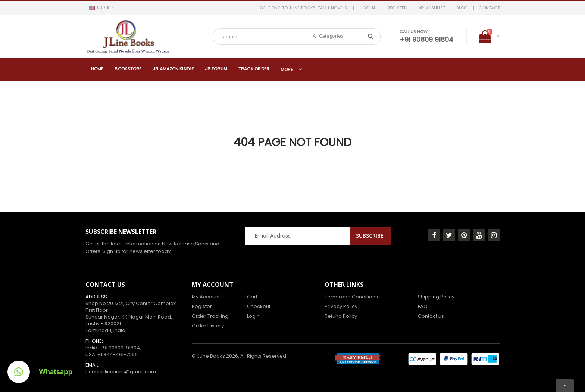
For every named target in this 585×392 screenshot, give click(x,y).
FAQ (423, 306)
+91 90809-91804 (120, 348)
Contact (489, 8)
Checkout (259, 306)
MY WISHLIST (432, 8)
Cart (252, 297)
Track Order (254, 69)
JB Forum (216, 69)
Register (202, 306)
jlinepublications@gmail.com (121, 372)
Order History (208, 326)
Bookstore (128, 69)
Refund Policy (341, 316)
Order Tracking (210, 316)
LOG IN (369, 8)
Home (97, 69)
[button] (101, 8)
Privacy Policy (341, 306)
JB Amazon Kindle (173, 69)
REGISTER (397, 8)
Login (253, 316)
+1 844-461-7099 (118, 355)
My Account (206, 297)
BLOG (462, 8)
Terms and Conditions (351, 297)
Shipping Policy (436, 297)
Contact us (431, 316)
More (287, 70)
